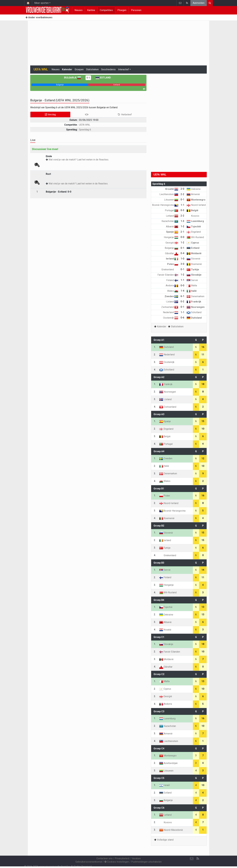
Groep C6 (159, 808)
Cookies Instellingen (117, 862)
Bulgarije (73, 78)
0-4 (182, 253)
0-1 (88, 78)
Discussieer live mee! (45, 149)
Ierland (172, 259)
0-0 (182, 237)
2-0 (182, 189)
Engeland (194, 232)
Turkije (193, 270)
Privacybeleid (122, 858)
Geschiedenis (108, 69)
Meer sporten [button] (41, 3)
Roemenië (194, 264)
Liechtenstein (169, 194)
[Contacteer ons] (192, 859)
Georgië (172, 243)
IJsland (172, 302)
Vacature (136, 858)
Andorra (172, 285)
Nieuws (79, 10)
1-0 (182, 259)
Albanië (172, 227)
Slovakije (194, 275)
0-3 (182, 210)
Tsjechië (194, 227)
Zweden (171, 296)
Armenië (193, 194)
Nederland (171, 312)
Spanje (172, 232)
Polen (173, 264)
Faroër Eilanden (168, 275)
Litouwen (171, 200)
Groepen (79, 69)
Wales (173, 291)
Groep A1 (159, 340)
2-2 (182, 194)
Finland (172, 280)
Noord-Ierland (196, 205)
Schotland (194, 312)
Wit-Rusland (195, 237)
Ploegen (122, 10)
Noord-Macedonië (171, 830)
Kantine (91, 10)
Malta (192, 285)
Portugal (172, 210)
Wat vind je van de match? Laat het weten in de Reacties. (78, 184)
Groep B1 (159, 489)
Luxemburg (195, 221)
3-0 (182, 264)
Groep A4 (159, 451)
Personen (136, 10)
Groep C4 (159, 749)
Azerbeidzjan (168, 763)
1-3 (182, 221)
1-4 (182, 291)
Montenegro (196, 200)
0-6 (182, 318)
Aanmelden (199, 3)
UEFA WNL (85, 125)
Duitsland (194, 318)
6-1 (182, 296)
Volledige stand (165, 840)
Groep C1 (159, 637)
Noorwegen (196, 307)
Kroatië (172, 189)
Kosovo (193, 216)
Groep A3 (159, 414)
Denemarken (196, 296)
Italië (192, 291)
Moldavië (194, 253)
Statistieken (92, 69)
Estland (103, 78)
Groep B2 (159, 526)
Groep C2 (159, 674)
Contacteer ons (104, 858)
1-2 (182, 226)
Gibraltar (172, 253)
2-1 (182, 232)
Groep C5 (159, 778)
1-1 (182, 205)
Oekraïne (194, 189)
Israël (165, 785)
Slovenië (193, 259)
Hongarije (171, 237)
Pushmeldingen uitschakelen (146, 862)
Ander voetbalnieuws (39, 17)
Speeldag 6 (85, 130)
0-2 (182, 301)
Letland (172, 216)
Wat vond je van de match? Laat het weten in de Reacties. (79, 160)
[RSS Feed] (198, 859)
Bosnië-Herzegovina (165, 205)
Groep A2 (159, 377)
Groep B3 (159, 563)
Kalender (67, 69)
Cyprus (193, 243)
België (192, 210)
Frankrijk (194, 302)
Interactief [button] (123, 69)
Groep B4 (159, 600)
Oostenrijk (171, 318)
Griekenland (170, 270)
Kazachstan (170, 221)
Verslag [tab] (50, 115)
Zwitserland (170, 307)
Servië (192, 280)
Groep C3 (159, 711)
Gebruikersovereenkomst (89, 862)
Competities (106, 10)
